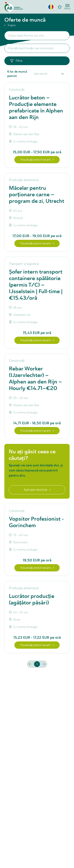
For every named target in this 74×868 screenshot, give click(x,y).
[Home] (13, 7)
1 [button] (37, 664)
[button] (51, 7)
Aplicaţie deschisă (37, 490)
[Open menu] (67, 7)
